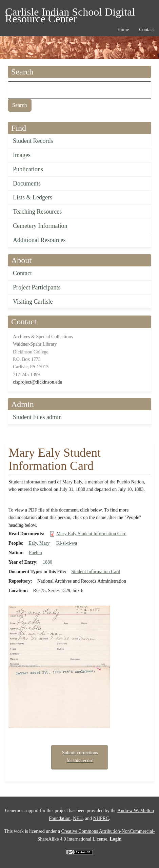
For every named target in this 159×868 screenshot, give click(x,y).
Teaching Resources (37, 212)
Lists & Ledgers (33, 197)
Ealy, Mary (39, 543)
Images (22, 155)
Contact (22, 273)
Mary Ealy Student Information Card (91, 534)
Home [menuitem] (123, 30)
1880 (47, 562)
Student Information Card (96, 572)
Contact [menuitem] (146, 30)
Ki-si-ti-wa (67, 543)
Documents (27, 183)
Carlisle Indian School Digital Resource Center (70, 13)
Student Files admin (37, 417)
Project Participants (37, 287)
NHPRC (101, 818)
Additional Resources (39, 240)
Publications (28, 169)
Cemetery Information (40, 226)
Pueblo (35, 553)
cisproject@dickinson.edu (37, 382)
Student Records (33, 141)
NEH (78, 818)
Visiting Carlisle (33, 302)
